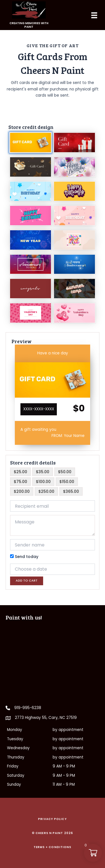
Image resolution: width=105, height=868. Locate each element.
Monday (15, 730)
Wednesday (18, 748)
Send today (24, 557)
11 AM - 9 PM (64, 784)
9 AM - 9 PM (64, 766)
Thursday (16, 757)
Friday (13, 766)
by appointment (68, 730)
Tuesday (15, 739)
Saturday (16, 775)
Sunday (14, 784)
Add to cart (27, 581)
